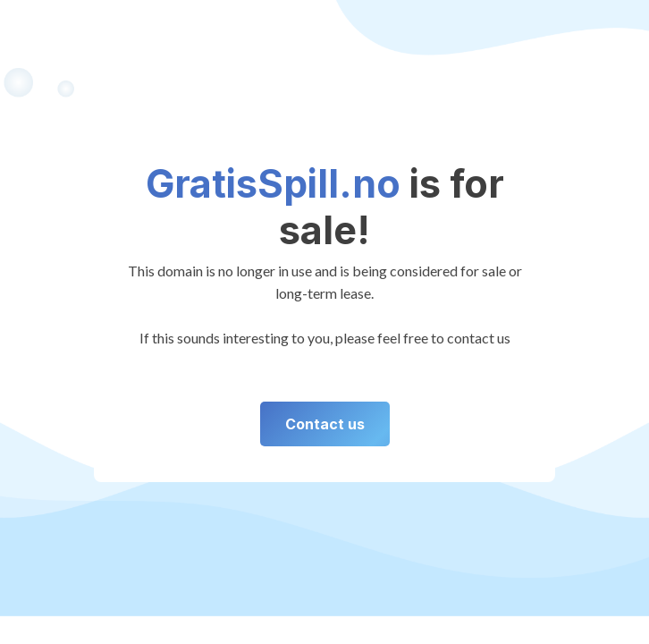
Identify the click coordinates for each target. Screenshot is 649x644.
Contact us (325, 424)
